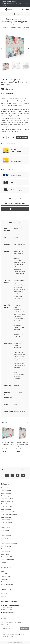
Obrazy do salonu (6, 493)
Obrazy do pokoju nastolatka (9, 544)
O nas (3, 571)
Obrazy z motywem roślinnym (9, 514)
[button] (27, 9)
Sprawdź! (26, 3)
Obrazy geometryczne (7, 499)
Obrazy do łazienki (6, 546)
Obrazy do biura (6, 533)
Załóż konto (4, 596)
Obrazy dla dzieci (6, 491)
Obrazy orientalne (6, 549)
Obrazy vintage (5, 554)
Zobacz (4, 452)
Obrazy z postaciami (7, 522)
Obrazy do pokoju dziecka (8, 541)
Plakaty (3, 525)
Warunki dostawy (6, 574)
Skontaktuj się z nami (7, 584)
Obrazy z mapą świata (7, 506)
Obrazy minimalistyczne (8, 501)
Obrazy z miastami (6, 509)
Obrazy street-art (6, 552)
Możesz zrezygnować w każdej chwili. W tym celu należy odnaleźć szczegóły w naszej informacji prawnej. (15, 635)
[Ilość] (8, 137)
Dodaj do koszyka (22, 137)
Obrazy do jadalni (6, 536)
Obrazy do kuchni (6, 538)
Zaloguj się (4, 594)
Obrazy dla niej (5, 530)
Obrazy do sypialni (6, 496)
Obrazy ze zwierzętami (7, 560)
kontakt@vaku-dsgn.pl (8, 612)
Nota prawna (5, 579)
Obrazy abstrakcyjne (7, 14)
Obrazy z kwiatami (20, 14)
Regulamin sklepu (6, 577)
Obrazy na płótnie (16, 27)
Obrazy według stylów (7, 557)
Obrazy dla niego (6, 528)
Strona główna (6, 27)
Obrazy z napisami (6, 517)
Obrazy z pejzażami (7, 520)
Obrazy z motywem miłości (9, 512)
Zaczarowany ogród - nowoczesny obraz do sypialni (8, 444)
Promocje (4, 562)
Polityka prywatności (7, 582)
